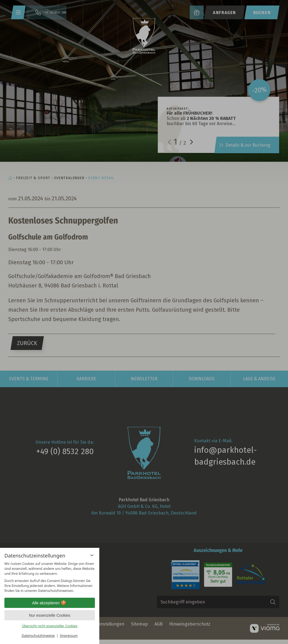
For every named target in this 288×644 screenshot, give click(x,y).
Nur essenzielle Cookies (50, 615)
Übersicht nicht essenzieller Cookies (50, 626)
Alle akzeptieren (50, 603)
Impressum (69, 636)
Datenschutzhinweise (38, 636)
